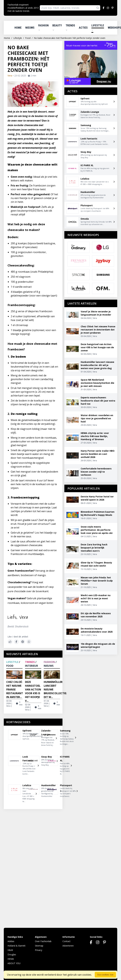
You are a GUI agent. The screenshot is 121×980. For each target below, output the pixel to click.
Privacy (39, 950)
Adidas (11, 941)
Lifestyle (98, 27)
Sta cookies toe (105, 975)
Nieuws (30, 28)
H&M (10, 950)
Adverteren (68, 946)
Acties (83, 28)
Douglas (12, 954)
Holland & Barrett (17, 946)
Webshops (114, 28)
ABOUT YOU (14, 963)
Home (18, 28)
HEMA (11, 959)
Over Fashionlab (43, 941)
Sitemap (39, 946)
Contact (66, 941)
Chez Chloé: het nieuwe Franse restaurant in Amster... (15, 689)
